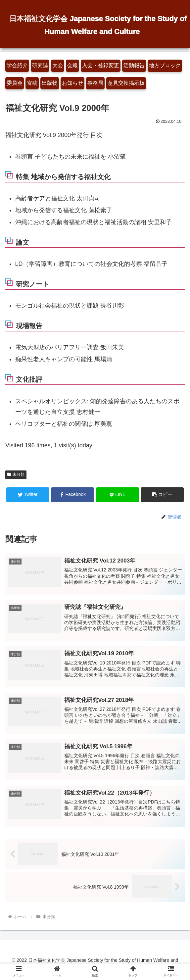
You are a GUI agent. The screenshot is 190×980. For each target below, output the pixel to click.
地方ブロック (165, 65)
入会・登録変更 (101, 65)
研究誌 (40, 65)
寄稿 (32, 83)
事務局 (95, 83)
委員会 (15, 83)
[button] (162, 495)
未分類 (16, 474)
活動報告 (134, 65)
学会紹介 (17, 65)
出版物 (50, 83)
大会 (58, 65)
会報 (72, 65)
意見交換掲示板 (126, 83)
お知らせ (72, 83)
